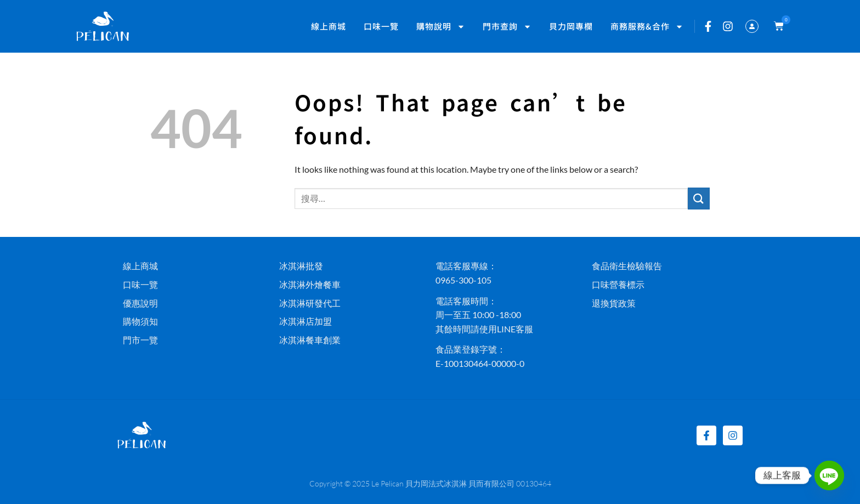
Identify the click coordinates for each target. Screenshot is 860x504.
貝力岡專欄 (571, 26)
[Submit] (699, 198)
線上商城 (329, 26)
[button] (777, 26)
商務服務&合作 (647, 27)
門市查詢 (507, 27)
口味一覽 (381, 26)
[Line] (829, 475)
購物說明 (441, 27)
